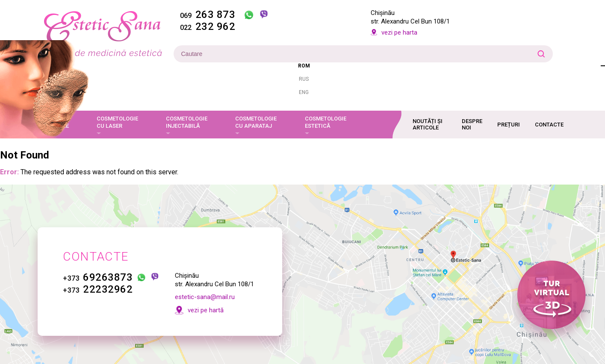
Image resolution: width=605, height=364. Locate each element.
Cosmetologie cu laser (117, 122)
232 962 (208, 26)
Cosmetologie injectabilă (187, 122)
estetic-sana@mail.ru (205, 297)
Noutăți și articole (428, 124)
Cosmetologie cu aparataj (256, 122)
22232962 (98, 289)
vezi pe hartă (206, 310)
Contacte (549, 125)
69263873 (98, 277)
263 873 (208, 15)
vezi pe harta (399, 32)
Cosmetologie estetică (326, 122)
